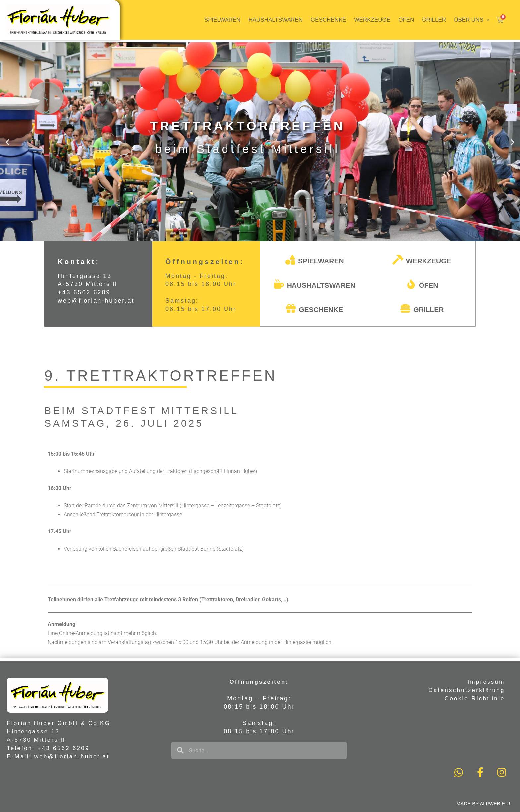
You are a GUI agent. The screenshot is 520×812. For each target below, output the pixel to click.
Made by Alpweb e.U (483, 804)
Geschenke (328, 20)
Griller (434, 20)
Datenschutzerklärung (467, 690)
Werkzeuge (372, 20)
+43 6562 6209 (84, 292)
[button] (257, 235)
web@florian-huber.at (96, 301)
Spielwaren (223, 20)
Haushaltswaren (275, 20)
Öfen (406, 20)
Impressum (486, 682)
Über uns (472, 20)
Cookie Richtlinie (475, 698)
